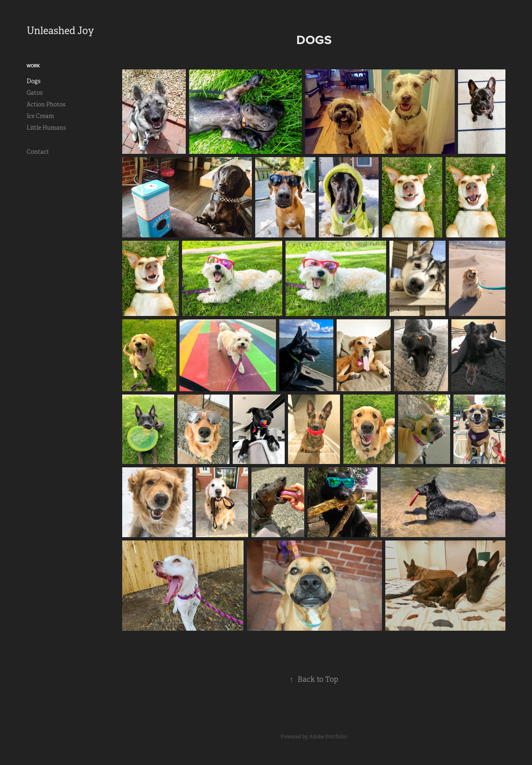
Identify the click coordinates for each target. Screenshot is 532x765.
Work (33, 66)
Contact (38, 152)
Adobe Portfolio (328, 737)
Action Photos (46, 104)
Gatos (34, 93)
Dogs (33, 81)
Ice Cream (40, 116)
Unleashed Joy (60, 31)
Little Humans (46, 128)
